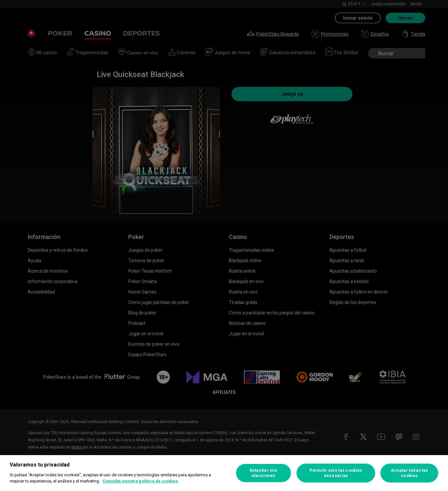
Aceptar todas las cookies (409, 473)
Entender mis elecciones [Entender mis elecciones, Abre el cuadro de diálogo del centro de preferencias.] (264, 473)
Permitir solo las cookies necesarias (336, 473)
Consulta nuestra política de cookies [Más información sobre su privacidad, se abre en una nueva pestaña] (140, 481)
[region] (224, 473)
